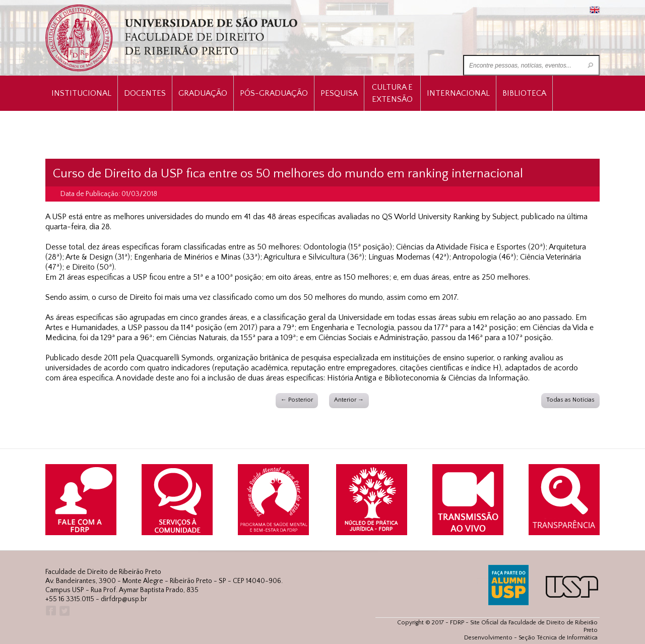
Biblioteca (524, 93)
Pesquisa (339, 93)
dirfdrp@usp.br (124, 599)
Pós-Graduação (274, 93)
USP (572, 587)
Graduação (203, 93)
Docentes (145, 93)
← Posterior (297, 400)
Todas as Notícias (570, 400)
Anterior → (349, 400)
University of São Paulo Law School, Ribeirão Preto (173, 38)
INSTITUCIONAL (81, 93)
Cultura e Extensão (392, 93)
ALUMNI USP (508, 585)
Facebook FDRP (50, 611)
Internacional (458, 93)
